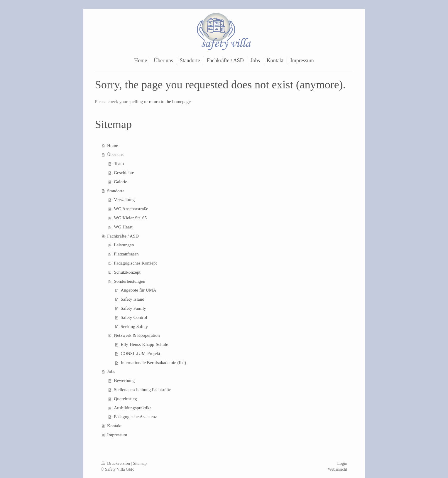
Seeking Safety (134, 326)
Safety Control (134, 317)
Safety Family (133, 308)
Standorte (116, 191)
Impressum (117, 435)
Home (113, 145)
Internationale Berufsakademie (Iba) (153, 362)
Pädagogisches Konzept (135, 263)
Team (119, 163)
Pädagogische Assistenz (135, 416)
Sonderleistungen (130, 281)
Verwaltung (124, 200)
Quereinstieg (125, 399)
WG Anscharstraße (131, 209)
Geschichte (124, 172)
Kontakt (114, 426)
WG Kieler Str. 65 (130, 218)
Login (342, 463)
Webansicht (337, 469)
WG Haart (123, 227)
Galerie (120, 182)
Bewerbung (124, 380)
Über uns (115, 154)
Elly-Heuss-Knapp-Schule (144, 344)
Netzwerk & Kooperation (137, 335)
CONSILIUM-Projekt (140, 353)
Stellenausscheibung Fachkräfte (142, 389)
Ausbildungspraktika (133, 408)
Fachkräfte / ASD (123, 236)
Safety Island (132, 299)
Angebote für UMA (138, 290)
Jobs (111, 371)
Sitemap (140, 463)
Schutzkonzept (127, 272)
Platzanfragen (126, 254)
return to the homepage (170, 101)
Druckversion (116, 463)
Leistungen (124, 245)
